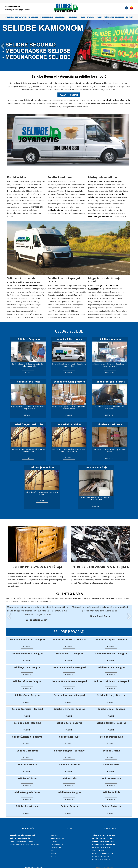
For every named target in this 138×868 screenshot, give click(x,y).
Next (135, 46)
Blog (83, 17)
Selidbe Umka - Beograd (111, 707)
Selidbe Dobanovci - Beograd (111, 652)
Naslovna (9, 17)
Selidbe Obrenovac (28, 749)
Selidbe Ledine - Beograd (111, 666)
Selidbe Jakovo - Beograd (28, 666)
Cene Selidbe (74, 17)
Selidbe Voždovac (28, 777)
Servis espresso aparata (102, 846)
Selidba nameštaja (96, 467)
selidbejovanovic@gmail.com (17, 10)
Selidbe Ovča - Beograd (28, 693)
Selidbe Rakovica (28, 763)
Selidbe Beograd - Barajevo (69, 749)
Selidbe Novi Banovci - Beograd (111, 679)
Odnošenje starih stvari (109, 424)
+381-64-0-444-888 (12, 6)
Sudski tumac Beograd (101, 858)
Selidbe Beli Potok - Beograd (28, 652)
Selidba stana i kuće (29, 382)
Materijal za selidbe (69, 424)
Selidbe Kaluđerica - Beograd (69, 666)
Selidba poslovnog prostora (69, 382)
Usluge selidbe (61, 17)
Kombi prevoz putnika (101, 855)
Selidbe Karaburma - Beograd (69, 638)
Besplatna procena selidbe (27, 17)
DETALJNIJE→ (29, 372)
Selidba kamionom (109, 339)
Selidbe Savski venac (28, 804)
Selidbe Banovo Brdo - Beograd (28, 638)
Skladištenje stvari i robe (29, 424)
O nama (99, 17)
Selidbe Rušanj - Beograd (111, 693)
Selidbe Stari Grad (69, 763)
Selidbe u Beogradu (29, 339)
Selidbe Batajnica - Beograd (111, 638)
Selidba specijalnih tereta (109, 382)
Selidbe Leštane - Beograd (28, 679)
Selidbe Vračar (69, 777)
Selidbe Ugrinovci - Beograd (69, 707)
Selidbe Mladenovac (111, 735)
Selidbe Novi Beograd (69, 790)
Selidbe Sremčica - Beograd (28, 707)
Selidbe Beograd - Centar (28, 790)
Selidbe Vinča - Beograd (28, 721)
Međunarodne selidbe (114, 17)
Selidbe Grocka (111, 749)
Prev (3, 46)
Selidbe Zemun (69, 804)
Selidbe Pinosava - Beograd (69, 693)
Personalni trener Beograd (103, 852)
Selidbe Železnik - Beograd (28, 735)
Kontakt (129, 17)
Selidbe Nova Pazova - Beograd (69, 679)
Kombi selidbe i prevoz (69, 339)
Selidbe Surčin (111, 763)
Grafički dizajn (98, 849)
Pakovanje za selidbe (43, 467)
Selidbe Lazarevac (69, 735)
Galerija (90, 17)
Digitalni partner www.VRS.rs (104, 866)
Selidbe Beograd (47, 17)
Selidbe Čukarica (111, 804)
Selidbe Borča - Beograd (69, 652)
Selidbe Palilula (111, 790)
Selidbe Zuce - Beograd (69, 721)
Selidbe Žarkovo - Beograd (111, 721)
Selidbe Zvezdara (111, 777)
